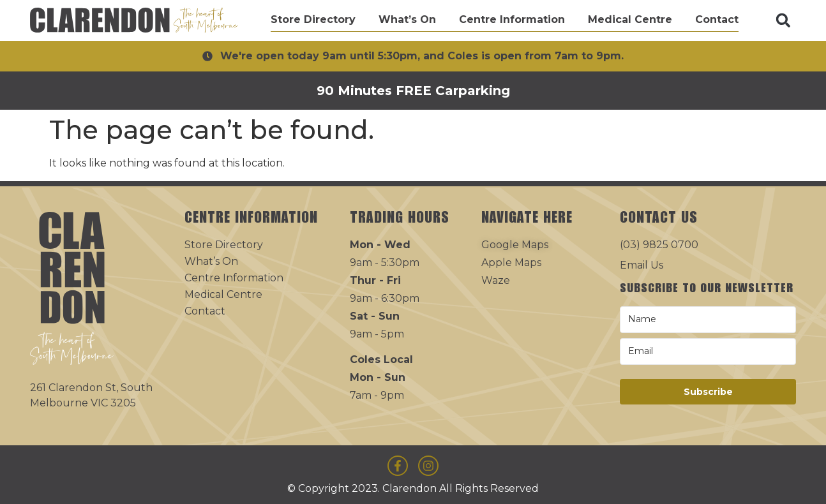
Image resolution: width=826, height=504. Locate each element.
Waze (496, 280)
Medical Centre (630, 19)
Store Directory (313, 19)
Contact (717, 19)
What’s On (407, 19)
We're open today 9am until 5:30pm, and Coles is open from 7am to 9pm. (422, 56)
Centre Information (512, 19)
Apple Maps (511, 263)
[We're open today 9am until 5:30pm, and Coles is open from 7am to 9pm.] (207, 56)
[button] (783, 20)
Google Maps (515, 245)
